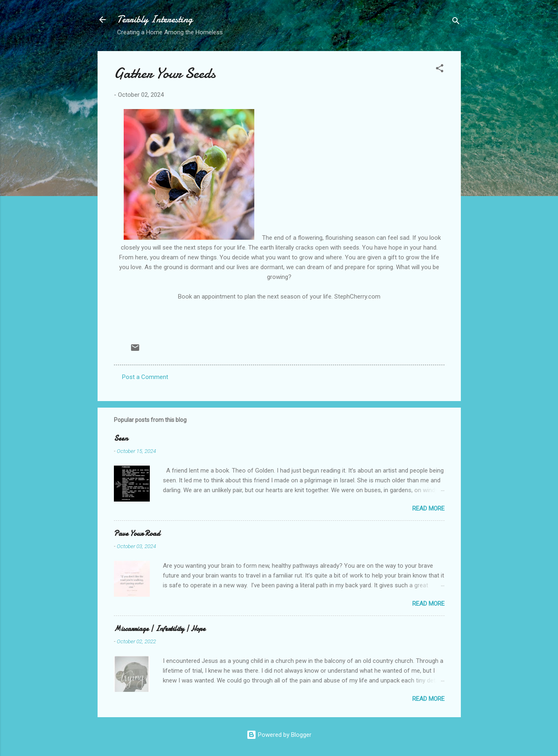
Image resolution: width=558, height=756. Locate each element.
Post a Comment (145, 377)
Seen (121, 438)
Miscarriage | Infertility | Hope (160, 629)
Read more (428, 508)
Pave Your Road (137, 534)
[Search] (456, 22)
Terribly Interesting (155, 19)
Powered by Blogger (279, 735)
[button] (440, 70)
